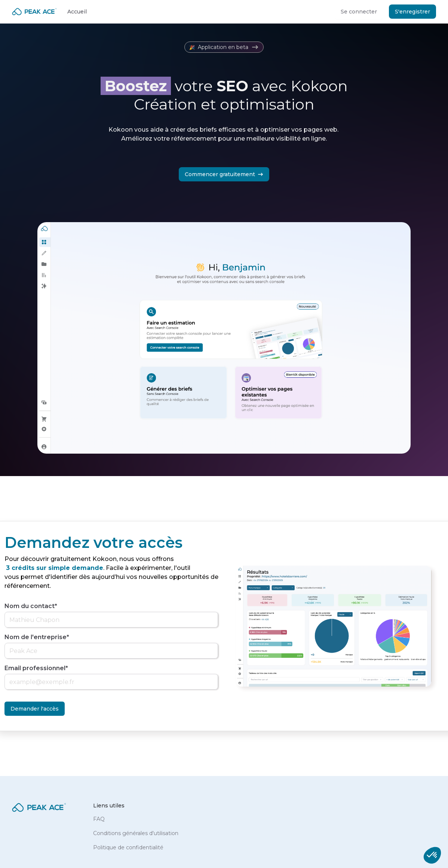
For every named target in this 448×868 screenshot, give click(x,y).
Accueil (77, 12)
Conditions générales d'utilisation (136, 833)
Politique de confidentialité (128, 847)
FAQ (99, 819)
